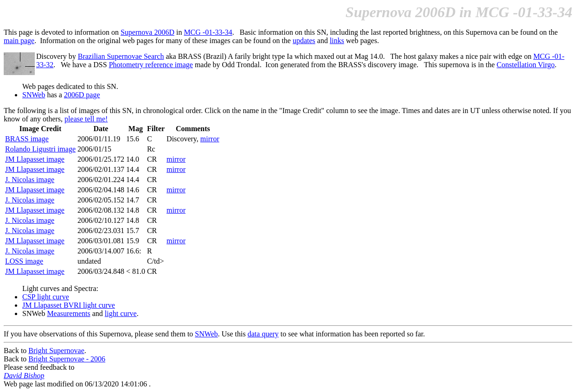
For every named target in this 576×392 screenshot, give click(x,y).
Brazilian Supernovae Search (121, 56)
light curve (121, 313)
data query (263, 334)
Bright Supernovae (56, 351)
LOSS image (24, 261)
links (337, 41)
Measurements (68, 313)
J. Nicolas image (30, 180)
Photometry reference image (151, 65)
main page (19, 41)
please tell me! (86, 119)
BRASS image (27, 139)
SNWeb (34, 95)
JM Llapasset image (35, 159)
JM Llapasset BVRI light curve (69, 305)
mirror (210, 139)
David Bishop (24, 376)
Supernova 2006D (147, 32)
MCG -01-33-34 (208, 32)
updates (304, 41)
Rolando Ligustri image (40, 149)
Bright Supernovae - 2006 (67, 359)
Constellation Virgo (526, 65)
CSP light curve (46, 297)
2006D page (82, 95)
